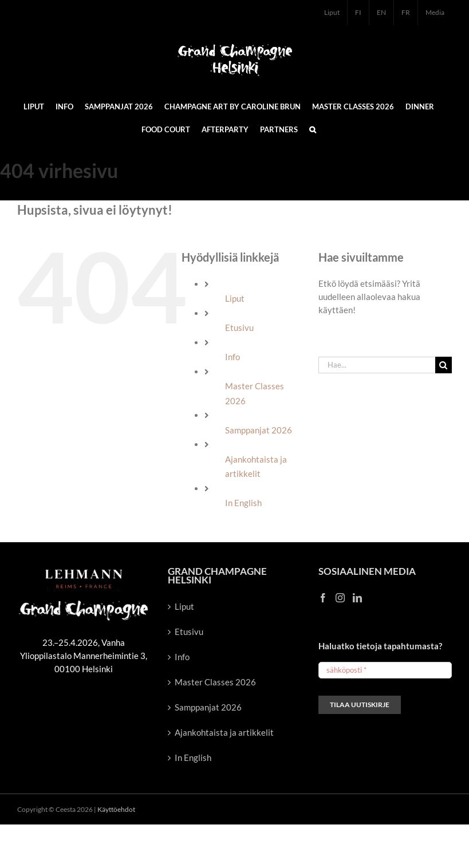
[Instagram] (340, 598)
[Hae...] (377, 365)
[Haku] (444, 365)
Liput (235, 298)
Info (232, 357)
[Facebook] (323, 598)
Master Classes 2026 (215, 682)
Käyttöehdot (116, 809)
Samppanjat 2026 (259, 430)
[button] (313, 129)
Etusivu (239, 328)
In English (243, 503)
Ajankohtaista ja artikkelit (224, 732)
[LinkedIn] (357, 598)
